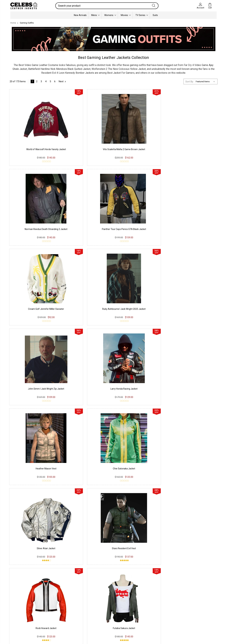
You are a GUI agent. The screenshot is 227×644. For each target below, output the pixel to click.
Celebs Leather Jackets (105, 552)
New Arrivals (80, 15)
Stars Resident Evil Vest (193, 290)
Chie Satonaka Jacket (87, 290)
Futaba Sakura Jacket (87, 363)
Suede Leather (20, 611)
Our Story (143, 601)
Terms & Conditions (65, 616)
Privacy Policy (62, 601)
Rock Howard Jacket (34, 363)
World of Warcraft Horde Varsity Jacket (34, 143)
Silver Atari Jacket (140, 290)
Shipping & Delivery (64, 611)
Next (63, 82)
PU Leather (18, 601)
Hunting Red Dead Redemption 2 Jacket (140, 437)
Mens (95, 15)
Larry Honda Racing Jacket (193, 217)
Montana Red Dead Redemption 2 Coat (140, 363)
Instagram (102, 606)
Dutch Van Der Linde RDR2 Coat (193, 437)
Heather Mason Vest (34, 290)
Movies (126, 15)
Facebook (102, 601)
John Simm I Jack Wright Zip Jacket (140, 217)
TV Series (142, 15)
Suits (155, 15)
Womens (110, 15)
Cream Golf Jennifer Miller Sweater (34, 217)
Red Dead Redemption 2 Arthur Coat (193, 363)
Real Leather (19, 606)
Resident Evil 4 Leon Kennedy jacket (77, 545)
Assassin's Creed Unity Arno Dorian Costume (33, 499)
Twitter (100, 611)
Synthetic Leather (22, 616)
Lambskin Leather (22, 620)
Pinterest (101, 616)
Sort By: (190, 82)
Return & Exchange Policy (68, 606)
